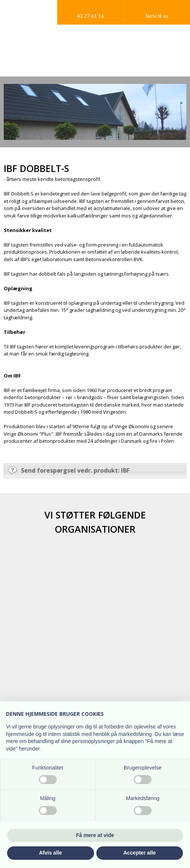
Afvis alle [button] (51, 853)
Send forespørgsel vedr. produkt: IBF (69, 470)
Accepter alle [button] (139, 853)
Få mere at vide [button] (95, 835)
